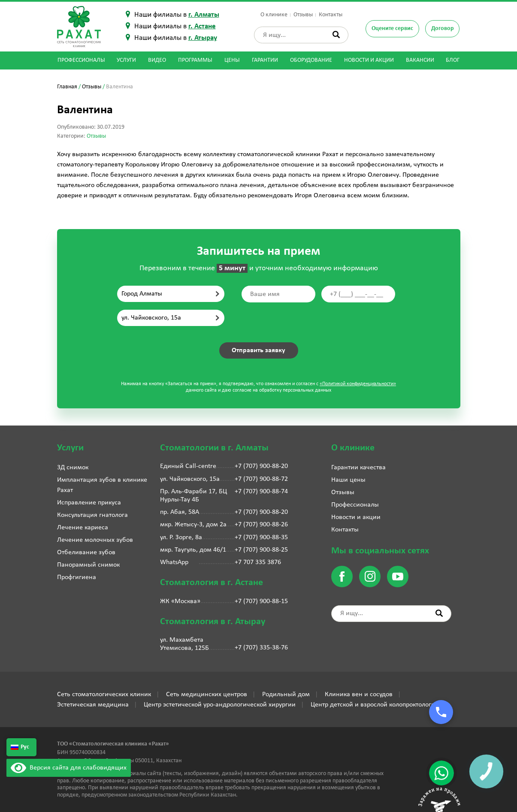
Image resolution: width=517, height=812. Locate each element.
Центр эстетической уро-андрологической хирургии (220, 705)
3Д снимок (73, 468)
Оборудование (311, 60)
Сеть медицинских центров (207, 694)
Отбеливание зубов (86, 552)
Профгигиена (77, 577)
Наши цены (348, 480)
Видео (157, 60)
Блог (453, 60)
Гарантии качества (358, 468)
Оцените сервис (392, 29)
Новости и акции (369, 60)
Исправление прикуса (89, 503)
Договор (443, 29)
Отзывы (303, 15)
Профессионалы (81, 60)
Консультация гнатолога (92, 515)
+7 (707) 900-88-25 (261, 550)
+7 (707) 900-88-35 (261, 537)
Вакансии (420, 60)
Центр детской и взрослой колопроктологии (375, 705)
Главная (67, 87)
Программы (195, 60)
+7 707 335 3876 (258, 562)
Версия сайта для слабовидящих (69, 768)
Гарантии (265, 60)
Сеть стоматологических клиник (104, 694)
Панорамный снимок (88, 565)
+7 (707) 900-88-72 (261, 479)
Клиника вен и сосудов (359, 694)
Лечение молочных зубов (95, 540)
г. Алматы (204, 15)
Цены (232, 60)
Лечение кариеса (83, 528)
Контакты (331, 15)
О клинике (274, 15)
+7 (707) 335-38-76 (261, 648)
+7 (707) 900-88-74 (261, 492)
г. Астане (202, 26)
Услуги (126, 60)
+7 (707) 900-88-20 (261, 466)
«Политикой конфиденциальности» (358, 384)
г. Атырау (203, 38)
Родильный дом (286, 694)
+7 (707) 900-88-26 (261, 525)
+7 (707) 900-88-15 (261, 601)
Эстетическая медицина (93, 705)
